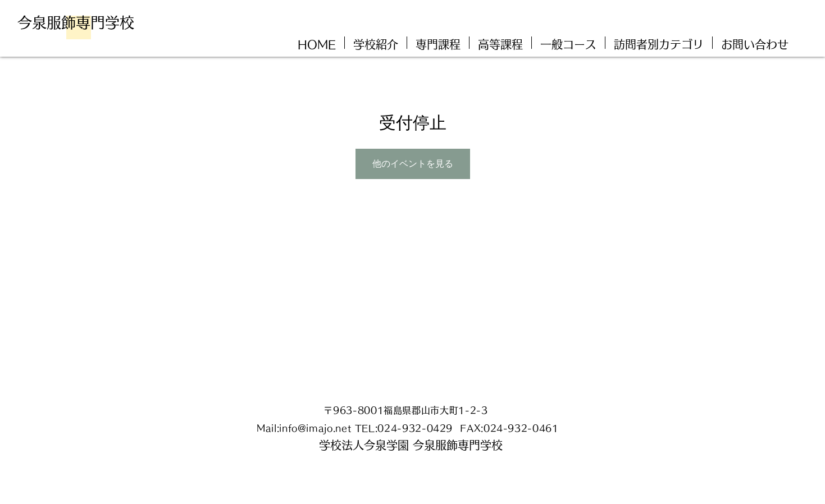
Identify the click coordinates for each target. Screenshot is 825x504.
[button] (659, 43)
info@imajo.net (315, 428)
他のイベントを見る (413, 164)
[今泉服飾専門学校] (80, 23)
